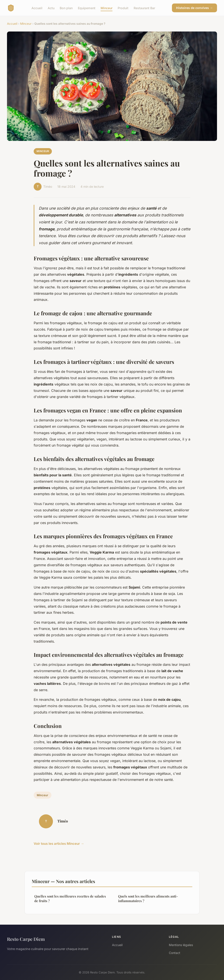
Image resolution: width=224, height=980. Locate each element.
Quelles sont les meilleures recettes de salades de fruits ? (70, 898)
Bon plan (66, 8)
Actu (51, 8)
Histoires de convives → (194, 8)
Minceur (107, 8)
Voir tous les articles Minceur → (59, 844)
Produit (123, 8)
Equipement (87, 8)
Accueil (37, 8)
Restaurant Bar (144, 8)
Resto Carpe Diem (26, 939)
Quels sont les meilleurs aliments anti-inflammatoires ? (148, 898)
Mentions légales (181, 945)
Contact (175, 953)
